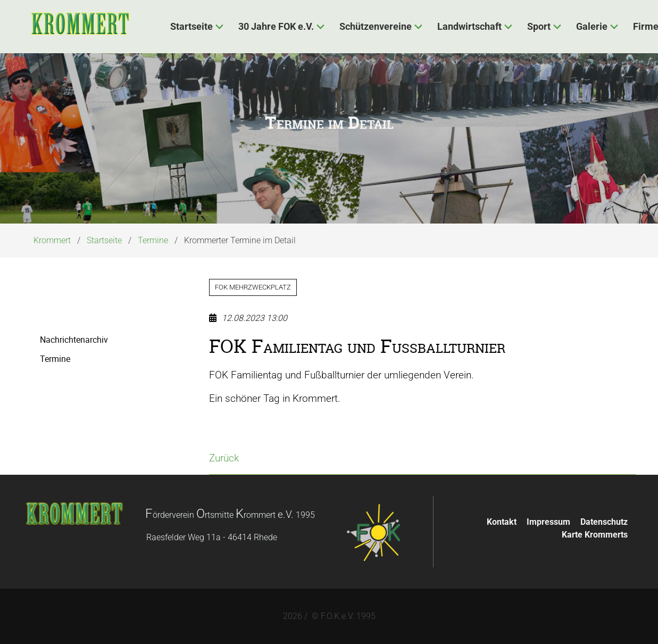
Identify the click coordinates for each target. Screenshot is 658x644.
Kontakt (502, 522)
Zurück (224, 458)
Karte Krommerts (595, 535)
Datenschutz (604, 522)
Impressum (548, 522)
